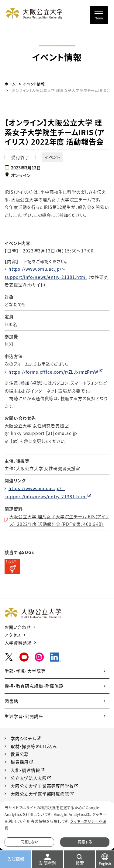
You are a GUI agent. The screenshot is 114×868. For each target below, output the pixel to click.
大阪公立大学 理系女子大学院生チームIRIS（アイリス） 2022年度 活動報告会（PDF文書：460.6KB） (59, 520)
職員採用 (20, 762)
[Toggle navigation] (99, 15)
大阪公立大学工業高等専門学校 (42, 786)
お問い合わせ (18, 627)
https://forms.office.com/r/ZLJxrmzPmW (53, 372)
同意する (85, 842)
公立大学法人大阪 (29, 778)
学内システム (23, 738)
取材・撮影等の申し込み (34, 746)
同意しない (29, 842)
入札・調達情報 (25, 770)
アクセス (13, 635)
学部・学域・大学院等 (25, 671)
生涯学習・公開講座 (24, 716)
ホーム (10, 84)
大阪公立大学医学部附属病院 (40, 794)
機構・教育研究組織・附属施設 (34, 686)
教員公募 (20, 754)
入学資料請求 (18, 643)
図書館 (11, 701)
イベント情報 (34, 84)
